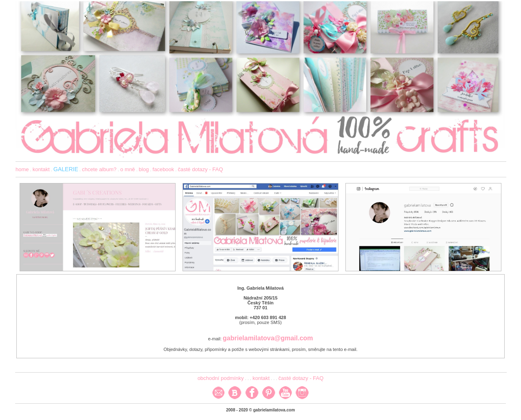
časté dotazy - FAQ (201, 169)
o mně (127, 169)
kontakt (41, 169)
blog (144, 169)
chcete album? (99, 169)
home (22, 169)
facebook (164, 169)
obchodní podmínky (221, 378)
